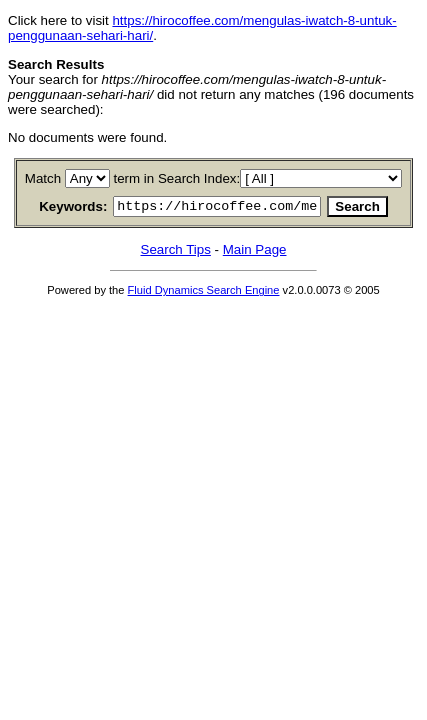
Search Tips (176, 252)
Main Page (255, 252)
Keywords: (53, 208)
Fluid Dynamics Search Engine (204, 293)
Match (47, 178)
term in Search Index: (180, 178)
